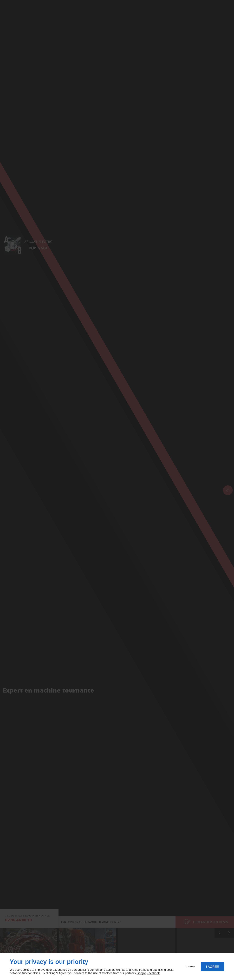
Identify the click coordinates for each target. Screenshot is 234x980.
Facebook (153, 973)
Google (141, 973)
